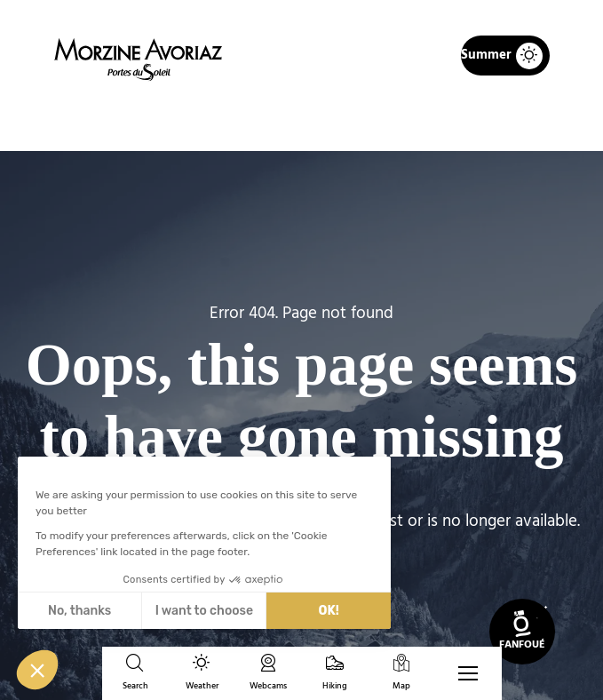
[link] (522, 632)
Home (209, 121)
